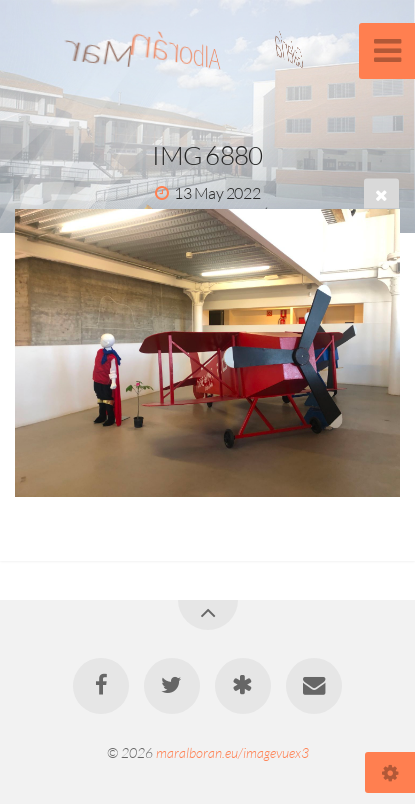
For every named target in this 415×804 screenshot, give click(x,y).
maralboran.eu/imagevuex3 (232, 752)
